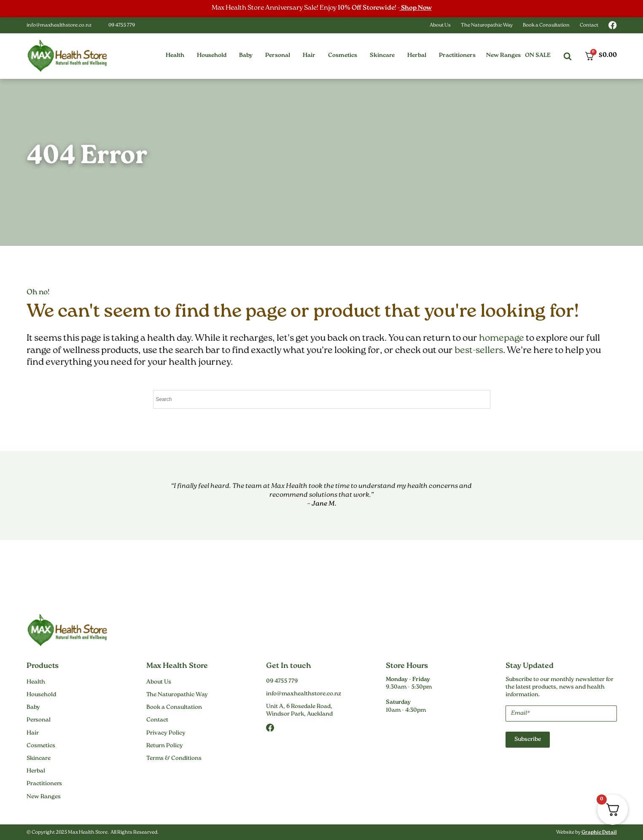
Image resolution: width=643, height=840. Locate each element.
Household (41, 695)
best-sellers (479, 351)
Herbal (36, 771)
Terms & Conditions (174, 759)
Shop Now (416, 8)
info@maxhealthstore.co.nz (59, 26)
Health (36, 682)
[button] (175, 56)
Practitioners (44, 784)
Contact (589, 26)
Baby (33, 708)
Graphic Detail (599, 833)
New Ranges (503, 56)
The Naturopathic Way (487, 26)
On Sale (538, 56)
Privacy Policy (166, 733)
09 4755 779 (122, 26)
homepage (502, 338)
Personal (39, 720)
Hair (33, 733)
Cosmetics (41, 746)
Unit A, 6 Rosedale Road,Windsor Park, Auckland (299, 711)
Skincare (39, 759)
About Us (440, 26)
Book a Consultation (546, 26)
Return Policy (165, 746)
